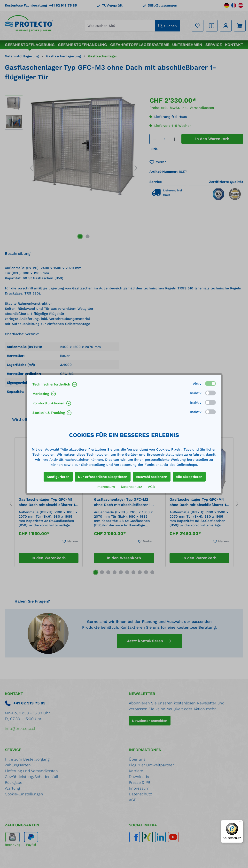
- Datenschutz (131, 487)
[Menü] (240, 823)
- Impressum (105, 487)
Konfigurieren (58, 477)
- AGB (150, 487)
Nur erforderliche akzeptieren (103, 477)
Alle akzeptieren (189, 477)
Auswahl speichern (152, 477)
